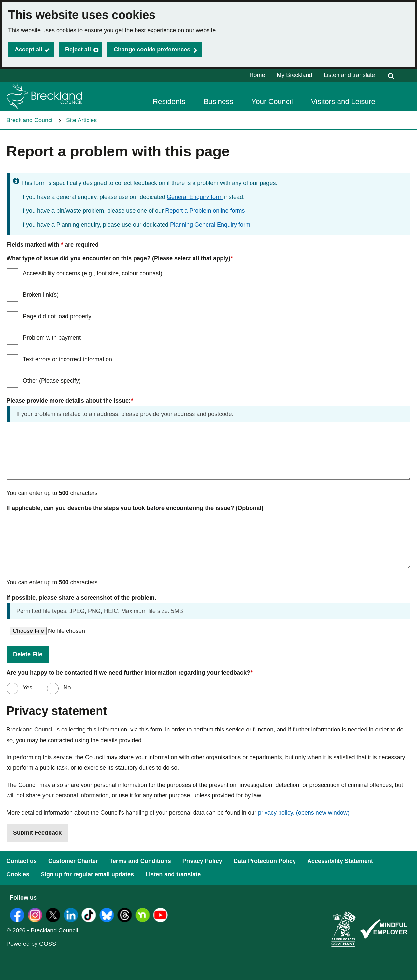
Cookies (18, 874)
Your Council (272, 101)
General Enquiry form (195, 197)
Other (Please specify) (52, 381)
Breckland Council (30, 120)
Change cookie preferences (152, 50)
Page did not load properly (57, 316)
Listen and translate (349, 75)
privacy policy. (304, 813)
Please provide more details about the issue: (70, 401)
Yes (27, 688)
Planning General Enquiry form (210, 225)
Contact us (22, 861)
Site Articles (81, 120)
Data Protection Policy (265, 861)
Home (257, 75)
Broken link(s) (41, 295)
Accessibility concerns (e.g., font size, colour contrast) (93, 273)
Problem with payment (52, 338)
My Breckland (294, 75)
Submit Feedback (37, 833)
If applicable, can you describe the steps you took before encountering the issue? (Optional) (135, 508)
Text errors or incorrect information (67, 359)
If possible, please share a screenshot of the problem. (81, 598)
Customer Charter (73, 861)
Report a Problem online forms (205, 211)
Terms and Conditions (140, 861)
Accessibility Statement (340, 861)
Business (218, 101)
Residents (169, 101)
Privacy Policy (202, 861)
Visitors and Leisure (343, 101)
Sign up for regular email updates (87, 874)
